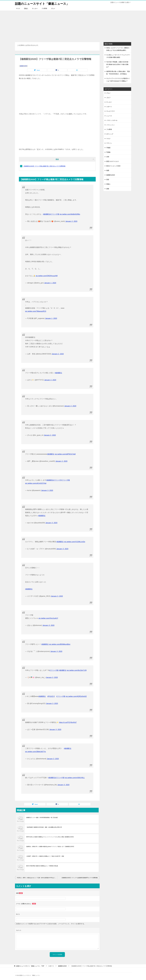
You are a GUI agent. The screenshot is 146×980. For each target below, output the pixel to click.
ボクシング (110, 134)
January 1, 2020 (50, 283)
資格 (108, 189)
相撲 (108, 170)
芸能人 (26, 8)
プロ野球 (44, 8)
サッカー (35, 8)
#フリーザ (57, 480)
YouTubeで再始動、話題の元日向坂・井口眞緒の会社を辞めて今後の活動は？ (118, 64)
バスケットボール (112, 120)
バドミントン (110, 125)
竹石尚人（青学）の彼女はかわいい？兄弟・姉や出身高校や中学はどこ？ (37, 878)
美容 (108, 180)
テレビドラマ (110, 111)
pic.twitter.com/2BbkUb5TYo (36, 751)
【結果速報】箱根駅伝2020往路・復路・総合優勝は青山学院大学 (44, 827)
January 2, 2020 (71, 221)
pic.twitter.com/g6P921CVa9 (65, 454)
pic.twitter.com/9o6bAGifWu (70, 214)
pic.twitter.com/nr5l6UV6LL (75, 778)
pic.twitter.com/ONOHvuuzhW (47, 276)
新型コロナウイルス (113, 161)
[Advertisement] (73, 25)
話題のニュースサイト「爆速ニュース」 (42, 3)
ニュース (109, 116)
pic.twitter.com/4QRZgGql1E (76, 696)
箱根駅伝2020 (23, 66)
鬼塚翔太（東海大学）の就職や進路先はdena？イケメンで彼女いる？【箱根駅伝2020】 (50, 846)
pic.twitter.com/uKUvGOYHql (36, 483)
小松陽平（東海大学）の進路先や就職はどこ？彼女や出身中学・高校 (45, 856)
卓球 (108, 157)
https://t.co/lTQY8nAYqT (68, 722)
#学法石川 (51, 696)
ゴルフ (108, 97)
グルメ (53, 8)
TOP (30, 966)
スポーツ (109, 107)
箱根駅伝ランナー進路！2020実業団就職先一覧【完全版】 (42, 817)
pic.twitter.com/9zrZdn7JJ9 (77, 670)
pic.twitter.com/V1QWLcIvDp (75, 542)
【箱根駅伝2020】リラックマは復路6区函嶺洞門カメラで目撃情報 (79, 878)
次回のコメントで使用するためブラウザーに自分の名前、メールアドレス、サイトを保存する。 (51, 924)
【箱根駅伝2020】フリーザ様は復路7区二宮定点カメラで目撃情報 (44, 166)
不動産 (108, 148)
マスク (18, 8)
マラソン (109, 143)
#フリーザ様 (55, 214)
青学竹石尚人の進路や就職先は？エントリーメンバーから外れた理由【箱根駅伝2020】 (50, 837)
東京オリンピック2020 (113, 166)
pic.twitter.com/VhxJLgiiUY (48, 618)
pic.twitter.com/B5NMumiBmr (60, 644)
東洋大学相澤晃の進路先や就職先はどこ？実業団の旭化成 (42, 866)
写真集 (108, 152)
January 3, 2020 (47, 490)
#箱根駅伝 (47, 214)
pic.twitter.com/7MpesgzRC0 (36, 311)
